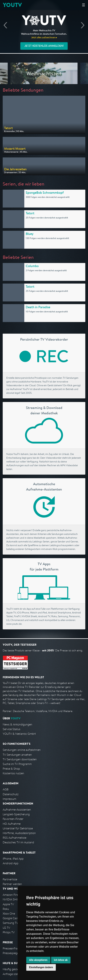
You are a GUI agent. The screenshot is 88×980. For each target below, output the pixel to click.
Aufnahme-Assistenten (17, 810)
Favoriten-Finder (13, 819)
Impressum (9, 799)
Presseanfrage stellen (16, 948)
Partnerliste (10, 879)
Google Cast (11, 918)
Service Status (12, 729)
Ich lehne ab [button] (61, 960)
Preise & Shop (11, 769)
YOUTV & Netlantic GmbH (19, 734)
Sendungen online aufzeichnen (22, 750)
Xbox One (9, 914)
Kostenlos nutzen (13, 773)
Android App (11, 863)
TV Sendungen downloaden (20, 759)
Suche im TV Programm (17, 764)
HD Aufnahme (12, 824)
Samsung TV (10, 923)
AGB (6, 789)
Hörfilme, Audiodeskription (19, 833)
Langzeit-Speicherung (16, 814)
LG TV (6, 928)
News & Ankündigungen (17, 724)
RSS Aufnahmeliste (14, 838)
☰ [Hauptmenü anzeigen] (84, 5)
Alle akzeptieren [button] (38, 960)
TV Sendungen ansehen (17, 755)
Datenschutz (11, 794)
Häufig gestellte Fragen (17, 969)
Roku (6, 909)
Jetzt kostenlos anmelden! (44, 46)
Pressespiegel (11, 953)
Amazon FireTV (12, 895)
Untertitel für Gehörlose (18, 828)
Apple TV (8, 904)
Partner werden (12, 884)
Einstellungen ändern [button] (41, 967)
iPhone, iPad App (13, 859)
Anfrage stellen (12, 974)
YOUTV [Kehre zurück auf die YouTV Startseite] (12, 5)
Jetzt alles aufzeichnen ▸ (44, 37)
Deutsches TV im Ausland (18, 842)
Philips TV (9, 932)
